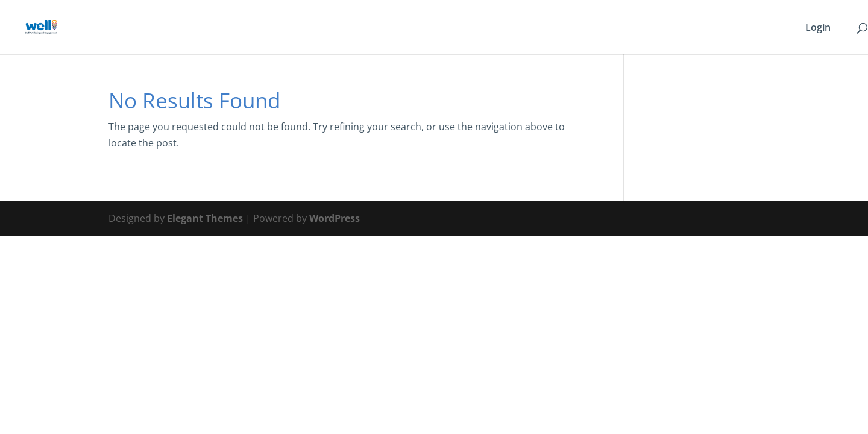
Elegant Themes (205, 218)
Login (818, 28)
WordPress (335, 218)
